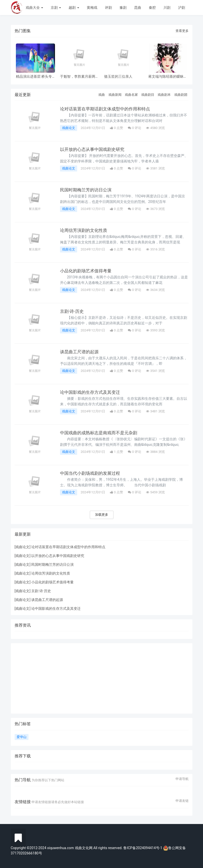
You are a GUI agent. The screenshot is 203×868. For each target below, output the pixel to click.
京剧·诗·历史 (73, 311)
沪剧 (182, 8)
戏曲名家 (131, 95)
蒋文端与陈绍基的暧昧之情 (168, 77)
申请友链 (182, 801)
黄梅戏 (92, 8)
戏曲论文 (69, 128)
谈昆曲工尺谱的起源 (80, 352)
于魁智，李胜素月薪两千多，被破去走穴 (79, 77)
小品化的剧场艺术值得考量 (87, 271)
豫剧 (123, 8)
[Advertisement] (102, 678)
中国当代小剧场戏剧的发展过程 (92, 473)
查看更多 (182, 31)
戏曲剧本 (164, 95)
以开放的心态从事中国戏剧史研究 (94, 149)
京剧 (56, 8)
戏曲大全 (34, 8)
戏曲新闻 (115, 95)
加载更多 (102, 515)
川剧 (167, 8)
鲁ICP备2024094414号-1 (143, 848)
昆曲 (138, 8)
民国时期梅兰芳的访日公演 (87, 190)
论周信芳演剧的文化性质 (85, 230)
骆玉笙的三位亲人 (118, 77)
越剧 (74, 8)
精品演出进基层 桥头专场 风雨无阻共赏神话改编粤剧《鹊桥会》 (34, 77)
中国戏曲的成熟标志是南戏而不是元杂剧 (101, 433)
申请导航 (182, 779)
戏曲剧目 (148, 95)
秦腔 (152, 8)
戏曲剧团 (181, 95)
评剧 (108, 8)
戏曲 (102, 95)
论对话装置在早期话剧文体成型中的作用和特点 (108, 109)
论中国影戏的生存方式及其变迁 (92, 392)
